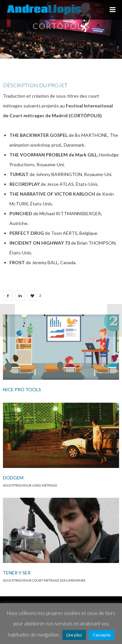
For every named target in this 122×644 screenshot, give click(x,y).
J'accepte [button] (101, 635)
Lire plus (74, 635)
